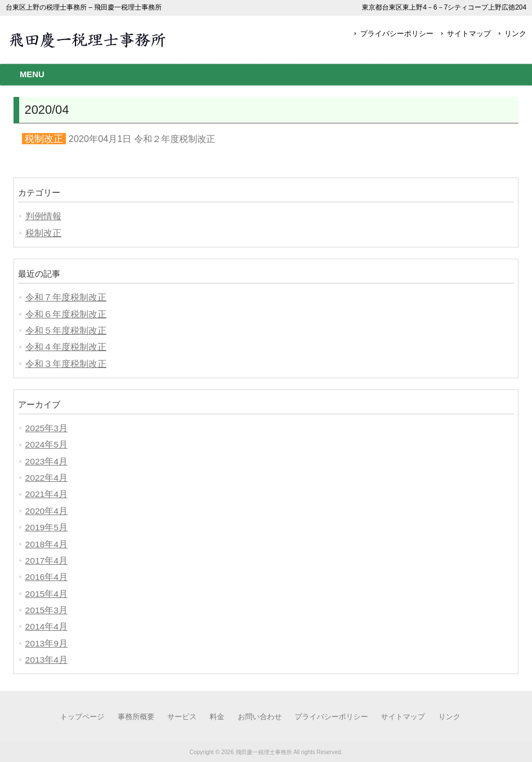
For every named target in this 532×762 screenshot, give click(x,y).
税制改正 (43, 233)
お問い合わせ (260, 717)
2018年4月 (46, 544)
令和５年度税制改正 (66, 331)
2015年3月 (46, 610)
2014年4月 (46, 626)
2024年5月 (46, 444)
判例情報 (43, 216)
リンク (515, 34)
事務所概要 (136, 717)
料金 (217, 717)
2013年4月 (46, 660)
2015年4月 (46, 594)
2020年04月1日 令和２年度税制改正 (142, 139)
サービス (182, 717)
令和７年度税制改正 (66, 297)
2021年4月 (46, 494)
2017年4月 (46, 561)
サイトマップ (469, 34)
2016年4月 (46, 577)
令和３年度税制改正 (66, 364)
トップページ (82, 717)
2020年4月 (46, 511)
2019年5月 (46, 527)
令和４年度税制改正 (66, 347)
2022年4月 (46, 478)
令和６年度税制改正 (66, 314)
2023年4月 (46, 461)
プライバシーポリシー (397, 34)
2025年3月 (46, 428)
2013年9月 (46, 643)
